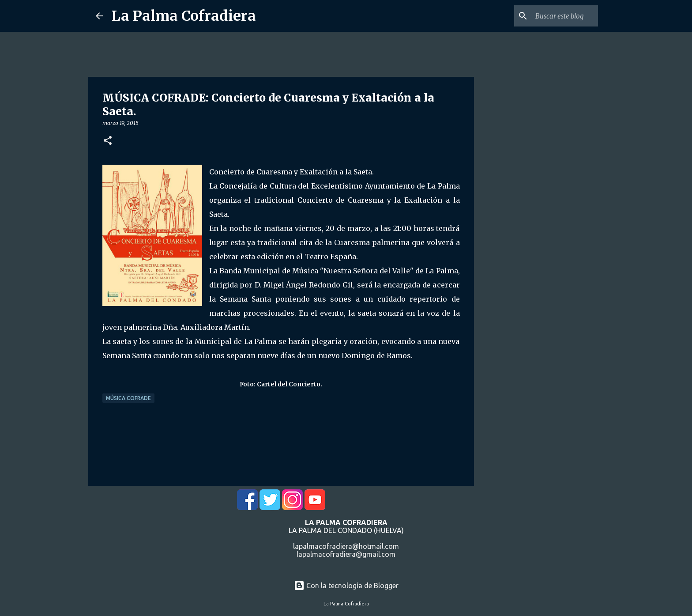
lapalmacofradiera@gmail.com (346, 554)
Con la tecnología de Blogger (346, 586)
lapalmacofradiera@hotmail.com (346, 546)
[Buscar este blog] (552, 16)
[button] (108, 141)
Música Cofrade (128, 398)
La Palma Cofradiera (184, 16)
